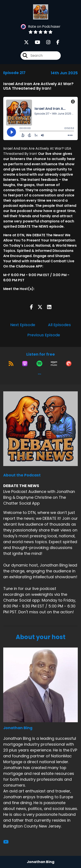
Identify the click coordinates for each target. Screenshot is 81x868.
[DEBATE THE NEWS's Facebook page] (55, 42)
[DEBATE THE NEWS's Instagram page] (46, 42)
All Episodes (59, 325)
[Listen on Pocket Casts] (69, 364)
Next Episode (23, 325)
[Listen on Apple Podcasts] (25, 364)
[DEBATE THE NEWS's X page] (26, 42)
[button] (40, 374)
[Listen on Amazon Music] (54, 364)
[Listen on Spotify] (39, 364)
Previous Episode (44, 335)
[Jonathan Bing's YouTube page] (9, 842)
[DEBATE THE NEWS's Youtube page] (35, 42)
